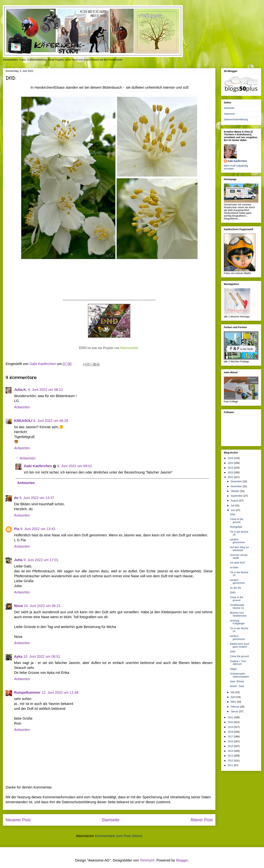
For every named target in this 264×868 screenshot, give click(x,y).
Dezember (237, 481)
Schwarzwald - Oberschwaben (240, 675)
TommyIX (147, 860)
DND (233, 514)
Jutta (18, 560)
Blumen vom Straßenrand (238, 614)
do (16, 498)
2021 (231, 717)
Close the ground (239, 656)
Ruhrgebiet (236, 527)
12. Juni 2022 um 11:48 (60, 692)
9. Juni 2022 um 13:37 (37, 498)
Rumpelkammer (27, 692)
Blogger (182, 860)
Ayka (18, 656)
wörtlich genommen (238, 541)
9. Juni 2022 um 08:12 (45, 390)
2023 (231, 472)
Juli (233, 505)
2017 (231, 737)
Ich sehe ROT (238, 563)
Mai (233, 692)
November (237, 486)
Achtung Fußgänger (237, 622)
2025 (231, 463)
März (234, 702)
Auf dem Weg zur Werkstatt (240, 549)
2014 (231, 751)
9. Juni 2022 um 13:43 (38, 529)
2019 (231, 727)
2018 (231, 732)
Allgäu (233, 669)
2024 (231, 468)
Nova (18, 606)
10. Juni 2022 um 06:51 (42, 656)
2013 (231, 756)
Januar (235, 711)
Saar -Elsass (237, 681)
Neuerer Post (18, 820)
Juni (233, 510)
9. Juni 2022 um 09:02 (75, 466)
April (233, 697)
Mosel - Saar (237, 686)
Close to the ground (237, 521)
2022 (231, 477)
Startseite (110, 820)
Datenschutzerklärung (236, 119)
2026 (231, 458)
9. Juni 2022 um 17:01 (41, 560)
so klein (234, 567)
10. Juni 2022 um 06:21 (42, 606)
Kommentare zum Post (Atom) (119, 836)
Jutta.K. (21, 390)
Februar (235, 707)
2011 (231, 765)
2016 (231, 741)
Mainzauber (129, 348)
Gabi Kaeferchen (38, 466)
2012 (231, 761)
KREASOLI (23, 421)
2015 (231, 746)
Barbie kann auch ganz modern (240, 645)
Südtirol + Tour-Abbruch (238, 663)
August (235, 501)
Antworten (22, 407)
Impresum (229, 114)
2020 (231, 722)
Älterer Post (202, 820)
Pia (17, 529)
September (237, 496)
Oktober (235, 491)
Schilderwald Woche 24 (237, 606)
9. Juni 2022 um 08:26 (51, 421)
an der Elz (236, 588)
